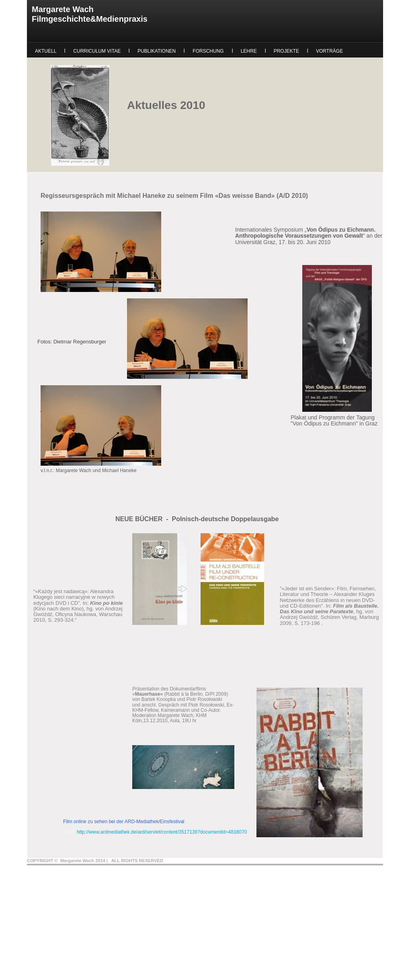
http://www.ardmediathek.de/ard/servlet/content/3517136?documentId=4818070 (162, 832)
